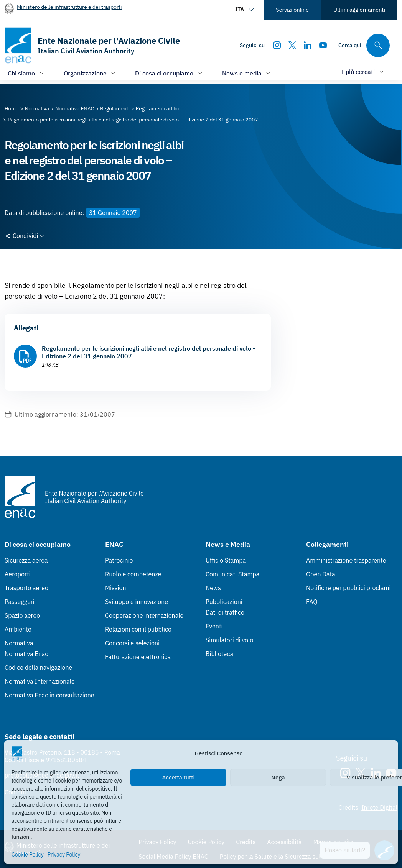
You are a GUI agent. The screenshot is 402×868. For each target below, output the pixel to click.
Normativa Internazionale (40, 681)
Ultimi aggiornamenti (359, 10)
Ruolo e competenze (133, 574)
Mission (116, 588)
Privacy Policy (64, 855)
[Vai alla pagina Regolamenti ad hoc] (159, 108)
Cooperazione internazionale (144, 615)
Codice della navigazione (38, 668)
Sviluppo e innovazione (137, 602)
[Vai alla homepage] (92, 45)
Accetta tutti (179, 777)
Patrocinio (119, 560)
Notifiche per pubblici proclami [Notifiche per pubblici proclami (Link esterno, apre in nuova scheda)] (348, 588)
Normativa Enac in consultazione (49, 695)
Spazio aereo (22, 615)
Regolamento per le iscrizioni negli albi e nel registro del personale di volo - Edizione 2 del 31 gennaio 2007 (148, 352)
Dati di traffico (225, 612)
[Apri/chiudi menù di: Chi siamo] (26, 73)
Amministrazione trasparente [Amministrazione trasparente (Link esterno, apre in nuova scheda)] (346, 560)
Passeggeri (20, 602)
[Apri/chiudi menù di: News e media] (247, 73)
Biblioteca (219, 654)
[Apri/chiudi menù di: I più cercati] (363, 71)
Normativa (19, 643)
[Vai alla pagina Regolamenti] (115, 108)
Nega (278, 777)
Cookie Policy (28, 855)
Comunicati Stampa (232, 574)
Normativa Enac (26, 654)
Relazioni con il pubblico (138, 629)
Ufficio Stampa (226, 560)
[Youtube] (323, 45)
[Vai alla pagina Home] (12, 108)
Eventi (214, 626)
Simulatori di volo (229, 640)
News (213, 588)
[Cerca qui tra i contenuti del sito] (364, 45)
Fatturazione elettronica (138, 657)
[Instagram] (277, 45)
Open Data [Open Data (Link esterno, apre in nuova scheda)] (321, 574)
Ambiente (18, 629)
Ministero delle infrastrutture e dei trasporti (69, 7)
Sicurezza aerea (26, 560)
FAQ (312, 602)
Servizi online (292, 10)
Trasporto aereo (26, 588)
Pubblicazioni (224, 602)
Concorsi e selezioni (132, 643)
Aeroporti (18, 574)
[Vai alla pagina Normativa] (37, 108)
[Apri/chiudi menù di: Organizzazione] (90, 73)
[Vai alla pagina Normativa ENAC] (75, 108)
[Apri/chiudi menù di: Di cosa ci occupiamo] (169, 73)
